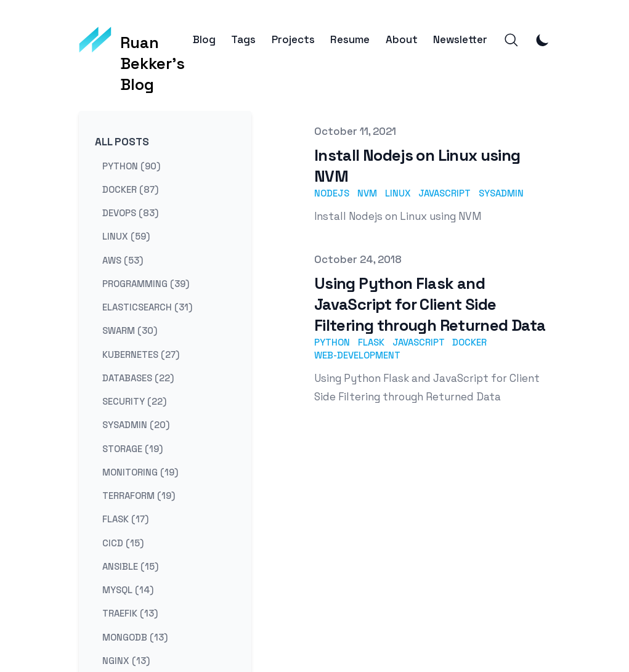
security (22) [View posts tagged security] (134, 401)
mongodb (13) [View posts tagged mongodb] (135, 637)
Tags (243, 40)
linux (398, 193)
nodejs (332, 193)
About (402, 40)
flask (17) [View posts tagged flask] (125, 519)
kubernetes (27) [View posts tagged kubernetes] (141, 354)
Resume (350, 40)
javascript (444, 193)
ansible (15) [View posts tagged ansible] (130, 566)
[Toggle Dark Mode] (543, 40)
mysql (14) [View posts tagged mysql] (128, 590)
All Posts (122, 142)
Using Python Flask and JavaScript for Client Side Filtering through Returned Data (430, 304)
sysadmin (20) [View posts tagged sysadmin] (136, 425)
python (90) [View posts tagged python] (131, 165)
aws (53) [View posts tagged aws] (123, 260)
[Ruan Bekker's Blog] (136, 40)
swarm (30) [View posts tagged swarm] (130, 330)
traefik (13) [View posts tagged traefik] (130, 613)
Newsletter (460, 40)
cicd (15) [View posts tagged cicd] (123, 542)
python (332, 342)
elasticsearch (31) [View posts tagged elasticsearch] (147, 307)
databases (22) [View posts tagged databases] (138, 377)
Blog (204, 40)
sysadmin (501, 193)
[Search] (511, 40)
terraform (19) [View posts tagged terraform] (139, 496)
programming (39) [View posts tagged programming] (146, 283)
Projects (293, 40)
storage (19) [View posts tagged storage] (132, 448)
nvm (367, 193)
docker (469, 342)
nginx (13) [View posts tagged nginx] (126, 660)
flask (371, 342)
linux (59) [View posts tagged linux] (126, 236)
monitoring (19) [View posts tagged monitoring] (140, 472)
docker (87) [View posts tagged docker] (130, 189)
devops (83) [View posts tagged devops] (130, 213)
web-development (357, 355)
